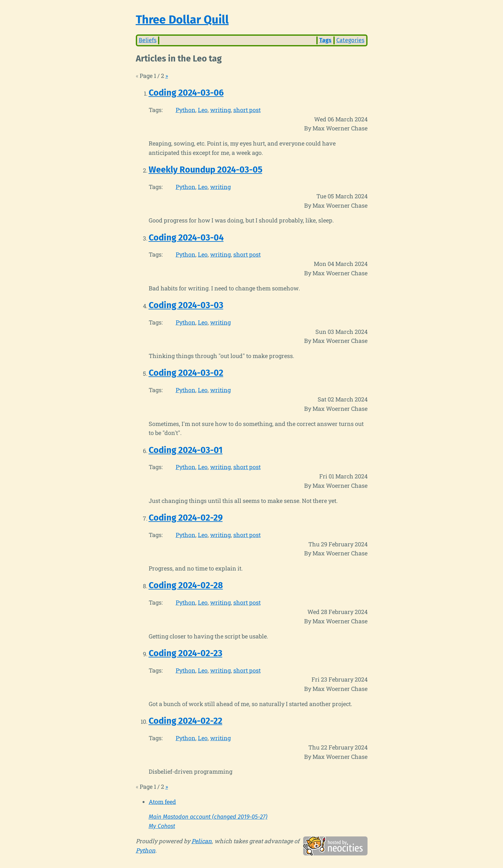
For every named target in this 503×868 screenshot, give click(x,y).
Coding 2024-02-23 (186, 653)
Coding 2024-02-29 (186, 518)
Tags (325, 40)
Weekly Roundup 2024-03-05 (205, 170)
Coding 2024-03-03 (186, 305)
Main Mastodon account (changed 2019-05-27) (208, 817)
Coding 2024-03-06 (186, 93)
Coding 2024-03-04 (186, 238)
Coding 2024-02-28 (186, 585)
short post (247, 110)
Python (186, 110)
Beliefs (148, 40)
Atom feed (162, 802)
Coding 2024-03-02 (186, 373)
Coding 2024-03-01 (186, 450)
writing (220, 110)
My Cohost (162, 826)
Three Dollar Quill (182, 20)
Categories (350, 40)
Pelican (202, 841)
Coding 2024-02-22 (186, 721)
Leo (203, 110)
